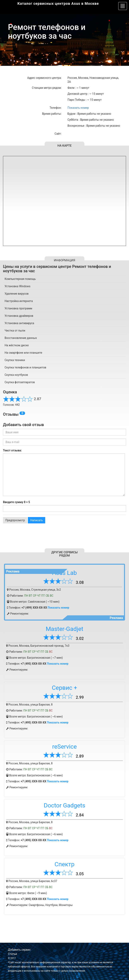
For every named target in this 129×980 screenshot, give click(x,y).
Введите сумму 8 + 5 (17, 502)
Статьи (13, 954)
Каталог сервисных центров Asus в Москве (58, 3)
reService (64, 747)
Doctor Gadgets (64, 805)
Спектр (64, 864)
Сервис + (65, 688)
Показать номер (78, 108)
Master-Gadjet (65, 629)
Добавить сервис (19, 950)
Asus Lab (64, 573)
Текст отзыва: (12, 450)
